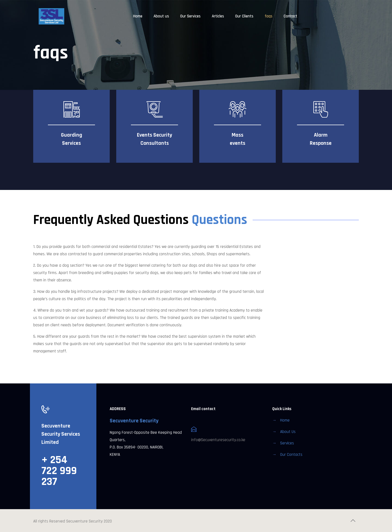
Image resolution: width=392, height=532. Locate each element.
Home (285, 420)
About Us (288, 432)
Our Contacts (291, 455)
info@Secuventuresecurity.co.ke (218, 440)
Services (287, 443)
